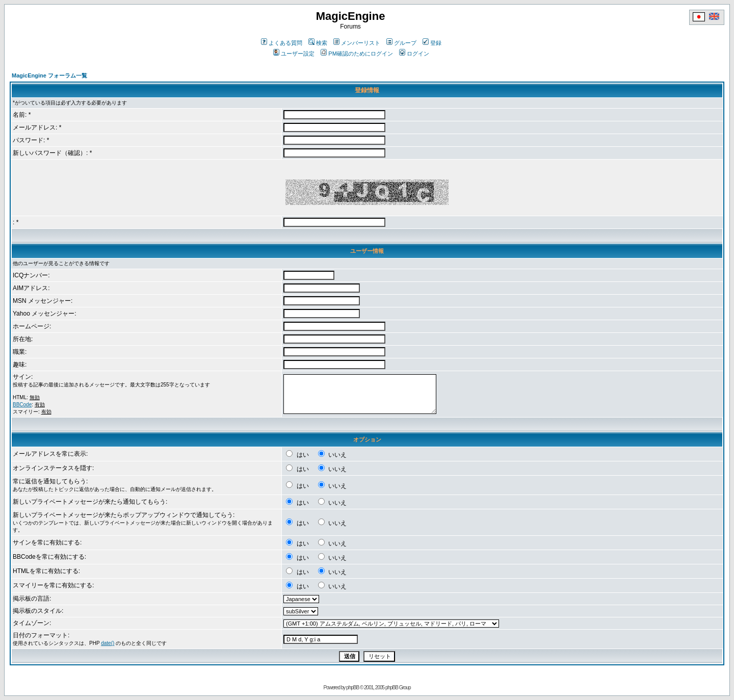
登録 (432, 43)
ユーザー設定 (294, 54)
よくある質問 (282, 43)
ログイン (414, 54)
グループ (401, 43)
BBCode (22, 405)
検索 (318, 43)
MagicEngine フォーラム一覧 (49, 75)
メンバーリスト (357, 43)
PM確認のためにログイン (357, 54)
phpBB (352, 688)
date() (108, 643)
